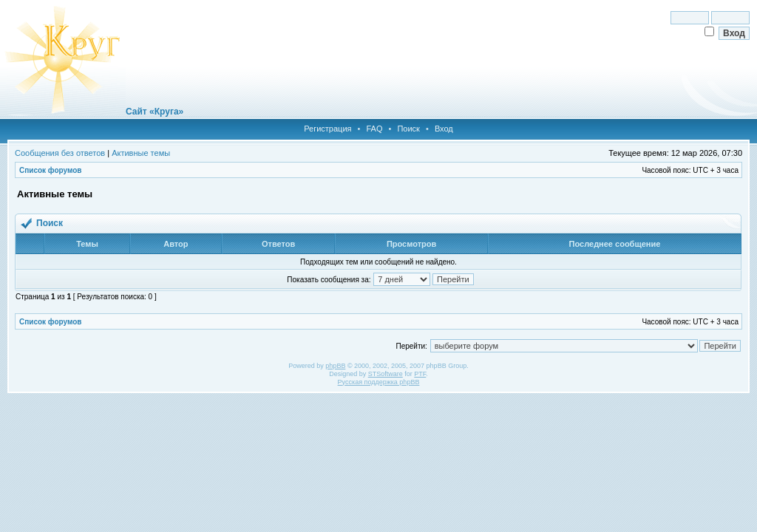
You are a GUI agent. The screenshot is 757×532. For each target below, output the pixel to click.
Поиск (408, 129)
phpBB (335, 366)
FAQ (374, 129)
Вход (444, 129)
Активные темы (141, 153)
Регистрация (327, 129)
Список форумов (51, 170)
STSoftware (386, 374)
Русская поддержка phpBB (379, 382)
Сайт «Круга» (155, 112)
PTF (420, 374)
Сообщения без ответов (60, 153)
